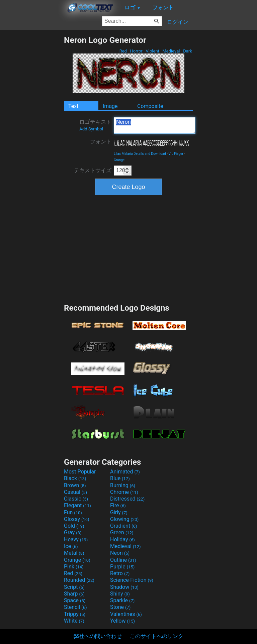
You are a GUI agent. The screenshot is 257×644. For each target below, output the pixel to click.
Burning (123, 485)
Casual (75, 492)
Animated (125, 472)
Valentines (126, 614)
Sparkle (122, 600)
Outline (123, 560)
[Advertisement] (32, 135)
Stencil (75, 607)
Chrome (124, 492)
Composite (150, 106)
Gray (73, 532)
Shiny (120, 594)
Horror (136, 51)
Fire (118, 505)
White (74, 621)
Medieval (171, 51)
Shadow (124, 587)
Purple (122, 567)
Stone (120, 607)
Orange (77, 560)
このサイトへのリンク (157, 636)
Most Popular (80, 472)
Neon (120, 553)
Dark (188, 51)
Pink (74, 567)
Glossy (77, 519)
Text (73, 106)
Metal (74, 553)
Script (74, 587)
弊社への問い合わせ (98, 636)
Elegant (77, 505)
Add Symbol (91, 129)
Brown (75, 485)
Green (122, 532)
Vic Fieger (176, 154)
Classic (76, 499)
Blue (120, 478)
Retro (120, 573)
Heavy (76, 540)
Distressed (127, 499)
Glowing (124, 519)
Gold (74, 526)
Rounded (79, 580)
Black (75, 478)
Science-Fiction (132, 580)
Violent (152, 51)
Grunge (119, 160)
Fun (73, 512)
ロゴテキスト (95, 125)
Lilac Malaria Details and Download (140, 154)
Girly (119, 512)
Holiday (122, 540)
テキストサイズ (93, 170)
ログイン (178, 22)
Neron (155, 125)
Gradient (123, 526)
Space (75, 600)
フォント (101, 142)
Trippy (75, 614)
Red (123, 51)
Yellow (122, 621)
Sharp (74, 594)
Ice (71, 546)
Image (110, 106)
